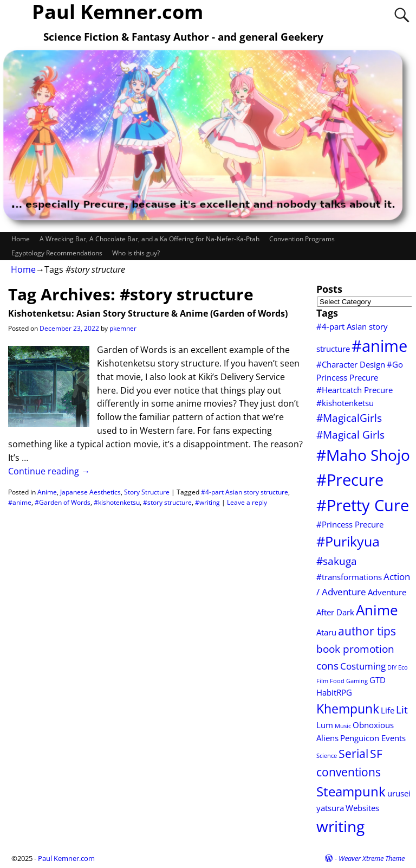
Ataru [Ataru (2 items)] (326, 632)
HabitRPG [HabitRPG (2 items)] (334, 692)
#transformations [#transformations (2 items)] (349, 577)
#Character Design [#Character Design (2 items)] (351, 364)
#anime (20, 502)
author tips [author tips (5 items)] (367, 631)
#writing (207, 502)
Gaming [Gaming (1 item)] (357, 681)
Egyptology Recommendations (57, 253)
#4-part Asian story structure (245, 492)
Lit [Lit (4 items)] (402, 709)
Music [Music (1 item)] (343, 726)
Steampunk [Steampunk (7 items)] (351, 792)
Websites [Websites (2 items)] (362, 808)
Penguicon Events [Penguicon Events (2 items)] (373, 738)
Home (21, 239)
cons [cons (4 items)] (327, 666)
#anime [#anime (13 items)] (379, 346)
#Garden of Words (63, 502)
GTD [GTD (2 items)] (378, 680)
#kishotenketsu (117, 502)
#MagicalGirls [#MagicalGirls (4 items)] (349, 418)
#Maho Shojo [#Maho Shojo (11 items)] (363, 455)
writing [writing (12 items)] (340, 826)
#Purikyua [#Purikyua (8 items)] (348, 541)
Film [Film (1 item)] (322, 681)
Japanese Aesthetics (90, 492)
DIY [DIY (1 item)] (392, 667)
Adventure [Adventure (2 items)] (387, 592)
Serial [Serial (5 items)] (353, 753)
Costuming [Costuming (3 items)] (363, 666)
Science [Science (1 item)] (327, 756)
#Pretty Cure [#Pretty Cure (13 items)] (363, 505)
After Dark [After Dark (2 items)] (335, 612)
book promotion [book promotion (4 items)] (355, 649)
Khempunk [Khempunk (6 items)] (348, 709)
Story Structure (147, 492)
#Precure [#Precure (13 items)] (350, 480)
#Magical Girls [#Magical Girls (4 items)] (350, 435)
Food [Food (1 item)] (337, 681)
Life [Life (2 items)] (388, 710)
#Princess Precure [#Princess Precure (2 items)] (350, 524)
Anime (47, 492)
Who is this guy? (136, 253)
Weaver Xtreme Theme (372, 858)
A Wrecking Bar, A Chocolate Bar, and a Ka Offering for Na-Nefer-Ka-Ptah (149, 239)
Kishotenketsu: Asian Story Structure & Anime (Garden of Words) (148, 313)
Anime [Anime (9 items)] (377, 610)
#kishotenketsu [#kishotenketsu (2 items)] (345, 403)
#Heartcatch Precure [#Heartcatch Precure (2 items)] (355, 390)
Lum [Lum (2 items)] (325, 725)
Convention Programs (302, 239)
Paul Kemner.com (66, 858)
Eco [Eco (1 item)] (403, 667)
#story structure (167, 502)
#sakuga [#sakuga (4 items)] (337, 561)
